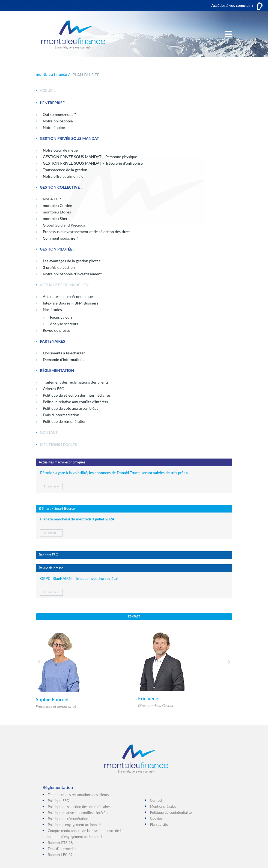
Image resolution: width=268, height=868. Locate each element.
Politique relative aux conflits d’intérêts (75, 402)
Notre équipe (54, 127)
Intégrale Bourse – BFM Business (71, 303)
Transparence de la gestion (65, 170)
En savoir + (51, 486)
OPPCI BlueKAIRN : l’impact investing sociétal (79, 578)
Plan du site (159, 824)
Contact (134, 617)
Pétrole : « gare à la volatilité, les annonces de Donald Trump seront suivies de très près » (114, 473)
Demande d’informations (63, 359)
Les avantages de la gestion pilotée (72, 261)
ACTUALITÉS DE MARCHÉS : (65, 285)
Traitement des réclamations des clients (76, 382)
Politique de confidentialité (171, 812)
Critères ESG (53, 389)
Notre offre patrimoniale (63, 176)
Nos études (52, 310)
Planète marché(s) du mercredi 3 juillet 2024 (77, 519)
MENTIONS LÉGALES (58, 444)
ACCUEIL (48, 90)
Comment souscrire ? (60, 238)
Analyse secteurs (64, 324)
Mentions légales (163, 806)
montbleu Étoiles (57, 212)
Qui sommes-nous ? (59, 114)
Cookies (156, 818)
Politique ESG (58, 801)
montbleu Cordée (57, 205)
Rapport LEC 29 (60, 855)
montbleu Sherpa (57, 218)
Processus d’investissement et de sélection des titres (87, 232)
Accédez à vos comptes (231, 5)
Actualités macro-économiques (69, 296)
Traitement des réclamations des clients (78, 795)
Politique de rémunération (65, 421)
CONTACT (49, 432)
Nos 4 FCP (52, 199)
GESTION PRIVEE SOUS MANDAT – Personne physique (90, 157)
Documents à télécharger (64, 353)
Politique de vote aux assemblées (70, 408)
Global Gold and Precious (64, 225)
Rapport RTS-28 (60, 843)
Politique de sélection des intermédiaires (77, 395)
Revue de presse (56, 330)
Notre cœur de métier (61, 150)
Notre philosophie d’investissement (72, 274)
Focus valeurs (61, 317)
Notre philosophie (58, 121)
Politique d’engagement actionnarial (75, 825)
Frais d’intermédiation (61, 415)
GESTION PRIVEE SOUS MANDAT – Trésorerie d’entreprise (93, 163)
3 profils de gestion (59, 267)
